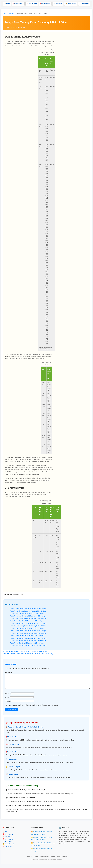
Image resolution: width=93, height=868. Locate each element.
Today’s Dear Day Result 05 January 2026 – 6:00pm (27, 614)
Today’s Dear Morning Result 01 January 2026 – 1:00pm (28, 646)
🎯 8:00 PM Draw (45, 4)
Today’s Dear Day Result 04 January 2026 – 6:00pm (27, 621)
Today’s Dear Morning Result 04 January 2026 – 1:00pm (28, 623)
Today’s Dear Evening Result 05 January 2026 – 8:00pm (28, 611)
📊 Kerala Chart (84, 4)
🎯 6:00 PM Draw (32, 4)
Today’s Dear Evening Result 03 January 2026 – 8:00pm (28, 626)
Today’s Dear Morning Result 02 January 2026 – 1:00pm (28, 638)
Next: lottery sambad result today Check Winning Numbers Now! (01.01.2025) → (29, 654)
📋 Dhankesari (58, 4)
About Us (30, 860)
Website (8, 704)
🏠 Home (7, 4)
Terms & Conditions (62, 860)
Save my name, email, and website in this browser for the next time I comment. (33, 708)
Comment (9, 672)
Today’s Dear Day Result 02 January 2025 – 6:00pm (27, 636)
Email (8, 700)
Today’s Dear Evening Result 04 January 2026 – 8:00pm (28, 618)
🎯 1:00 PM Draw (18, 4)
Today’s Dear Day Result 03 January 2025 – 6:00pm (27, 628)
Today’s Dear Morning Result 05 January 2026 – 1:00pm (28, 616)
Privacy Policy (44, 860)
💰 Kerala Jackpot (71, 4)
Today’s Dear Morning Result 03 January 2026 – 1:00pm (28, 631)
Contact (36, 860)
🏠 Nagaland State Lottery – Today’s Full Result (24, 730)
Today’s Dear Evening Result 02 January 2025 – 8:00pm (28, 633)
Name (8, 696)
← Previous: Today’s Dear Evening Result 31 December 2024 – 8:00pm (26, 651)
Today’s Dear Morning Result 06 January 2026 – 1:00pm (28, 609)
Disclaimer (52, 860)
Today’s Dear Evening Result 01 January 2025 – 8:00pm (28, 641)
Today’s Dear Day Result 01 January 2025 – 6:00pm (27, 643)
